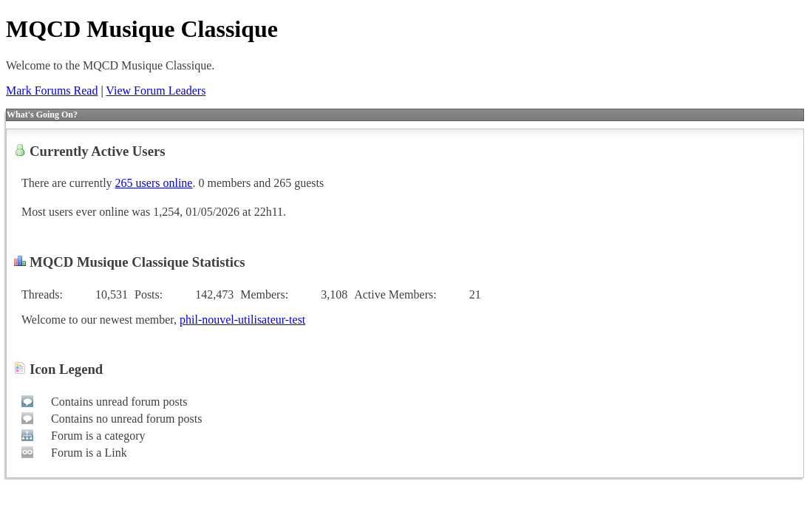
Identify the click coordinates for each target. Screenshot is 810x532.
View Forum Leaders (156, 91)
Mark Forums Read (52, 91)
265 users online (154, 183)
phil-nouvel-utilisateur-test (242, 320)
